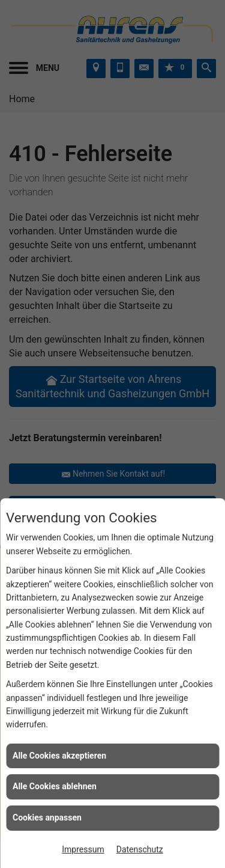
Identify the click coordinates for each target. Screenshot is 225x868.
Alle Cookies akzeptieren (59, 756)
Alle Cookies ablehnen (55, 786)
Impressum (83, 849)
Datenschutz (140, 849)
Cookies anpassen (47, 818)
